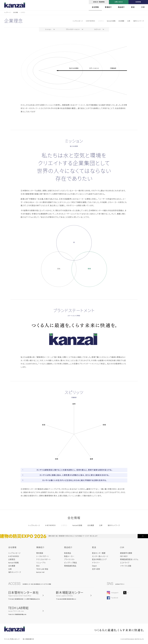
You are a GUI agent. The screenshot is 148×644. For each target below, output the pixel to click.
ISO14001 (124, 556)
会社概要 (121, 21)
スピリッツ (97, 29)
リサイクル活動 (126, 566)
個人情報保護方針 (28, 639)
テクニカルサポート (43, 559)
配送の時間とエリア (99, 559)
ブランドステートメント (73, 29)
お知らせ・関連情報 (99, 2)
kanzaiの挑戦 (111, 21)
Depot (94, 566)
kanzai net (40, 572)
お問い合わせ (119, 2)
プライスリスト (69, 559)
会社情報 (95, 7)
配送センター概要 (99, 553)
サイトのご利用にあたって (12, 639)
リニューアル (41, 563)
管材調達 (40, 553)
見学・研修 (96, 569)
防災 (38, 566)
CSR (143, 7)
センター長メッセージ (100, 556)
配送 (133, 7)
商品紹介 (121, 7)
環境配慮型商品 (70, 566)
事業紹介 (108, 7)
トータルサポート (43, 556)
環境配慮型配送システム (129, 559)
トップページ (7, 13)
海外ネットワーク (139, 21)
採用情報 (138, 2)
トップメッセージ (34, 525)
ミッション (48, 29)
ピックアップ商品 (70, 563)
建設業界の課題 (126, 553)
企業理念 (101, 21)
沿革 (129, 21)
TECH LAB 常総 (42, 569)
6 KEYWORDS (90, 21)
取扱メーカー (69, 556)
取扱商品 (68, 553)
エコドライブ (125, 563)
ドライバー (96, 563)
